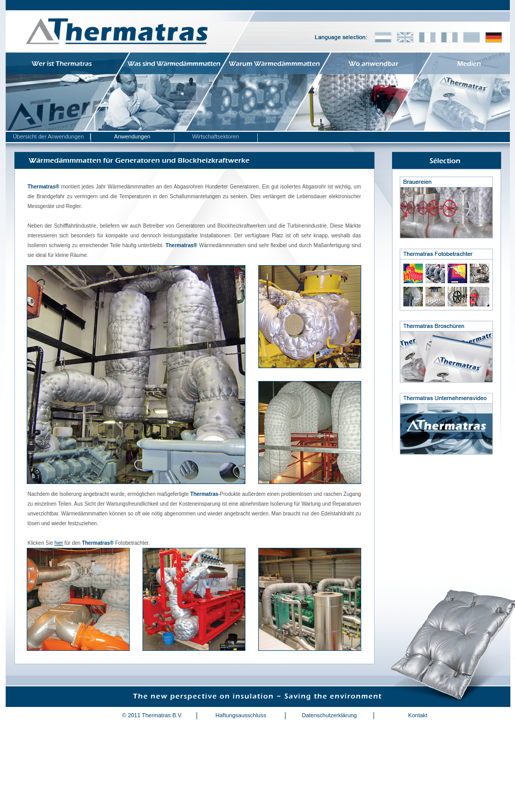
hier (59, 543)
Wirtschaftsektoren (215, 136)
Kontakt (418, 715)
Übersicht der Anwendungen (48, 136)
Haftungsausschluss (241, 715)
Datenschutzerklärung (329, 715)
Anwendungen (132, 136)
